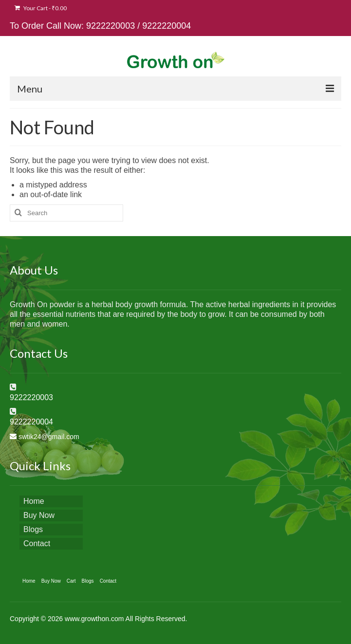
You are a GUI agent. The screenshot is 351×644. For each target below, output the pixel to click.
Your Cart (41, 8)
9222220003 (111, 26)
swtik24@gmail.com (49, 437)
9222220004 (166, 26)
